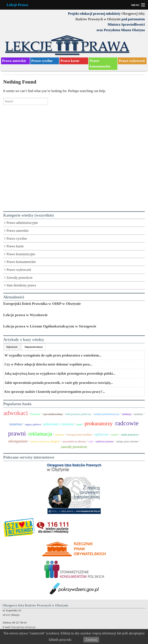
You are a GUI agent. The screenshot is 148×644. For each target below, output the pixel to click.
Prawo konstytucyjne (21, 254)
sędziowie (101, 434)
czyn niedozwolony (53, 414)
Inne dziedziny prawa (21, 285)
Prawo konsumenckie (100, 64)
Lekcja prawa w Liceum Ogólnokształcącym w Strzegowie (50, 326)
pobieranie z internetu (59, 424)
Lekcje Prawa (17, 5)
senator (115, 435)
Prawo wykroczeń (132, 61)
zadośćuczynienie (105, 442)
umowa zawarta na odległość (45, 442)
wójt (91, 442)
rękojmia (59, 435)
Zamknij (91, 640)
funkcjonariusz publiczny (78, 414)
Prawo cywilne (42, 61)
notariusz (16, 424)
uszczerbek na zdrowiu (74, 442)
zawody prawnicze (74, 447)
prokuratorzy (99, 423)
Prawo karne (70, 61)
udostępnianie (18, 441)
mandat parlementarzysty (107, 414)
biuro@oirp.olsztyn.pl (24, 627)
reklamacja (40, 434)
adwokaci (16, 413)
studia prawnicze (130, 435)
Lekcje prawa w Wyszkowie (25, 315)
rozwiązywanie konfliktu (79, 435)
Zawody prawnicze (20, 278)
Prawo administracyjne (22, 223)
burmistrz (35, 414)
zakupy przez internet (127, 442)
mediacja (127, 414)
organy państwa (33, 424)
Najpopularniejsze (34, 347)
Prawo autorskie (14, 61)
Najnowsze (12, 347)
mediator (138, 414)
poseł (79, 424)
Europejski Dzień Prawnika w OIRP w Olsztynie (42, 304)
